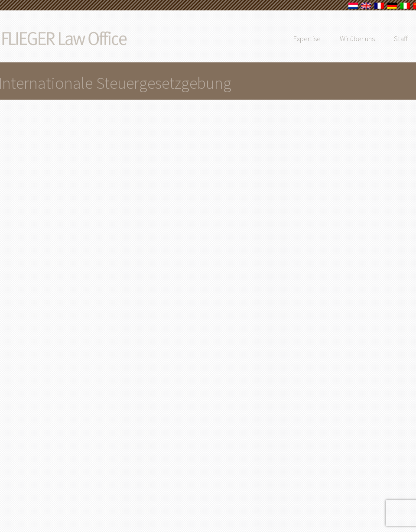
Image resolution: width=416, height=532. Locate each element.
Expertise (327, 39)
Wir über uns (377, 39)
